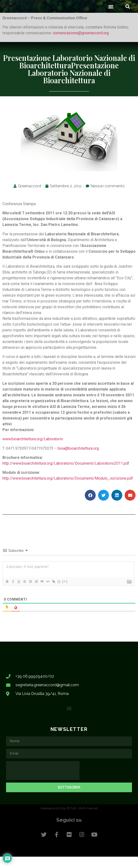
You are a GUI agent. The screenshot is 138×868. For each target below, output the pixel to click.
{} (59, 592)
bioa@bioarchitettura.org (78, 459)
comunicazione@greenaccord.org (81, 44)
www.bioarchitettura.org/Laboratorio (33, 450)
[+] (65, 592)
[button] (111, 17)
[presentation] (43, 782)
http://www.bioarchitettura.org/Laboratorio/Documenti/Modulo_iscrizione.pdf (68, 490)
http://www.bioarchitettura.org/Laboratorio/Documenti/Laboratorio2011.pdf (66, 474)
